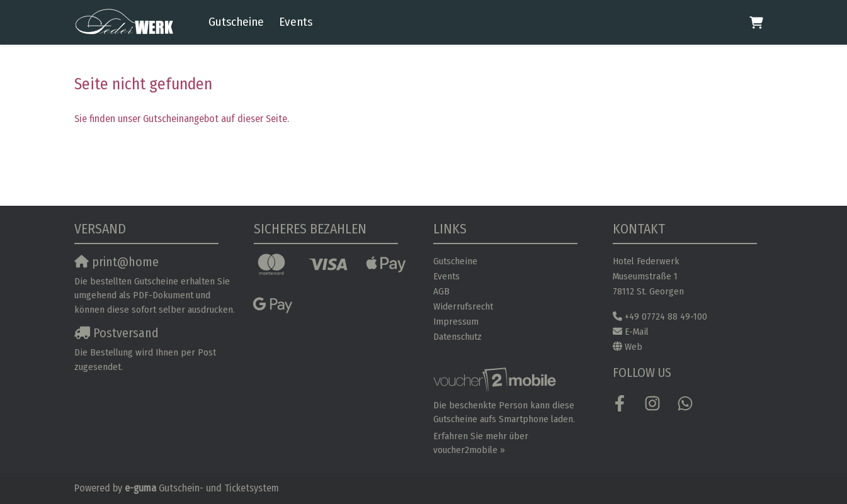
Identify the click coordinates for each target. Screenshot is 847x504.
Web (634, 347)
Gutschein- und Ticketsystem (202, 488)
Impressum (456, 322)
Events (296, 22)
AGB (441, 291)
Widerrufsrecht (463, 306)
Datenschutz (458, 337)
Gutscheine (236, 22)
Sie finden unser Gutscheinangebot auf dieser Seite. (182, 119)
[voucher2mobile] (497, 380)
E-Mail (637, 332)
